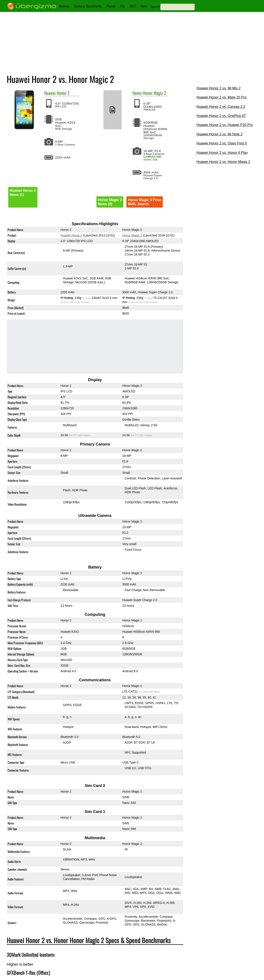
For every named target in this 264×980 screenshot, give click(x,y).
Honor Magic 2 (155, 93)
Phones (111, 6)
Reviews (64, 6)
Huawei (50, 93)
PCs (123, 6)
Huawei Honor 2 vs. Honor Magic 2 (223, 162)
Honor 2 (63, 93)
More (144, 6)
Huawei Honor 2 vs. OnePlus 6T (221, 116)
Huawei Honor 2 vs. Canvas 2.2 (221, 107)
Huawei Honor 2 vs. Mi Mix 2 (218, 88)
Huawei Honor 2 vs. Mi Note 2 (219, 134)
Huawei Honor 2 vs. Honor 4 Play (222, 153)
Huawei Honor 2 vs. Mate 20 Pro (221, 97)
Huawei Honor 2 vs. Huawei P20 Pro (225, 125)
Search (155, 7)
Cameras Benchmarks (88, 6)
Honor (137, 93)
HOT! (133, 6)
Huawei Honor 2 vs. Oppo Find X (222, 143)
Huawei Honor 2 (71, 235)
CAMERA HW (152, 157)
